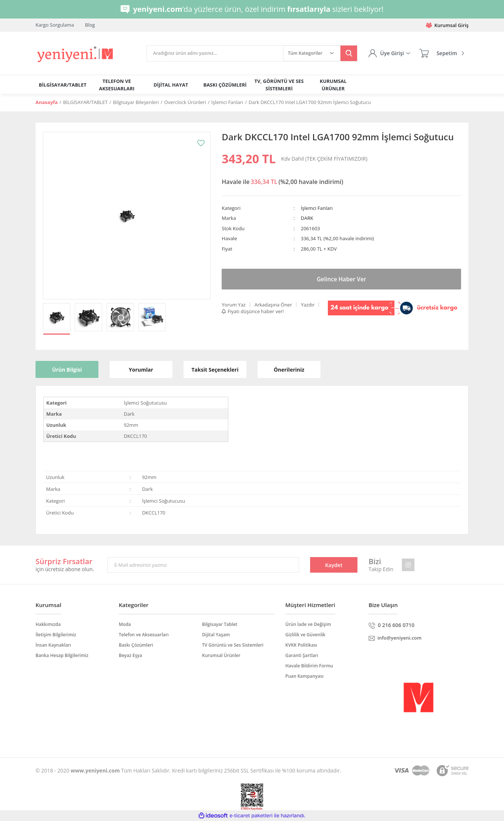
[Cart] (442, 53)
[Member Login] (389, 53)
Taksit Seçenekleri (215, 370)
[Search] (215, 53)
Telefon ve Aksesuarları (144, 635)
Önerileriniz (289, 370)
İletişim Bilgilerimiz (56, 635)
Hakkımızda (48, 624)
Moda (125, 624)
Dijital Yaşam (216, 635)
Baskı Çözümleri (136, 645)
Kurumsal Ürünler (221, 655)
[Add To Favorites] (201, 143)
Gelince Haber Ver (342, 279)
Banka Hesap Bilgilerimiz (62, 655)
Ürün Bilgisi (67, 370)
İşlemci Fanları (317, 208)
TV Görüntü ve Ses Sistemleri (233, 645)
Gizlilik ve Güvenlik (305, 635)
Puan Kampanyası (304, 676)
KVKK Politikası (301, 645)
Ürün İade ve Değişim (308, 624)
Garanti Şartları (302, 655)
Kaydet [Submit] (334, 565)
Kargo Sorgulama (55, 25)
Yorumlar (141, 370)
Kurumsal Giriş (447, 25)
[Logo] (76, 55)
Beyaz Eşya (130, 655)
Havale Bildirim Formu (309, 666)
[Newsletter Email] (203, 565)
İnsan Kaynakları (53, 645)
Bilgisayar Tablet (220, 624)
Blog (90, 25)
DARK (307, 218)
